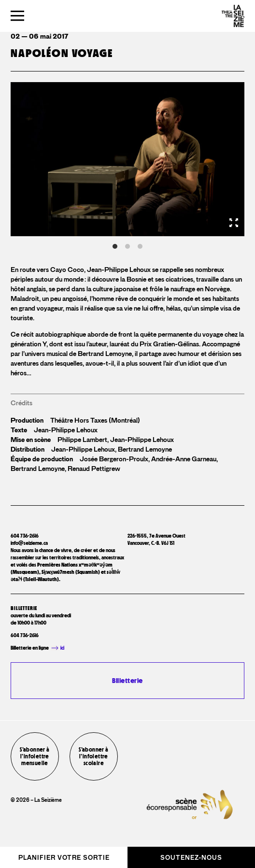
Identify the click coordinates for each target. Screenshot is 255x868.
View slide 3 (140, 246)
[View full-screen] (234, 223)
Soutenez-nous (191, 858)
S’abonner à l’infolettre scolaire (93, 756)
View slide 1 (115, 246)
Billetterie (127, 680)
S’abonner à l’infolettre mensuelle (35, 756)
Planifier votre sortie (64, 858)
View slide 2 (127, 246)
